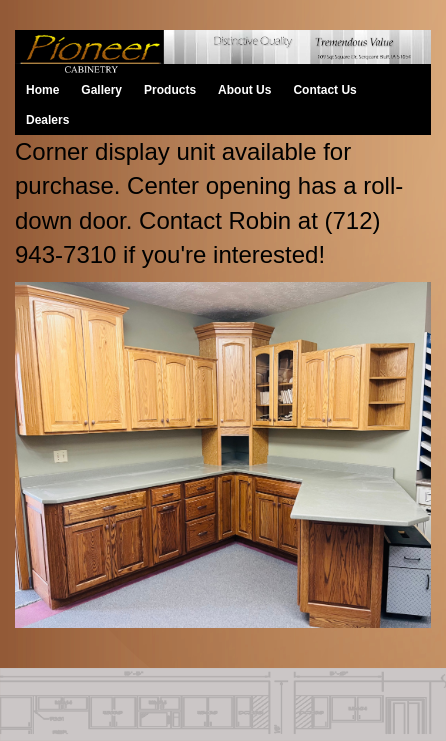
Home (42, 90)
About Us (244, 90)
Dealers (47, 120)
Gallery (101, 90)
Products (170, 90)
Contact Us (324, 90)
